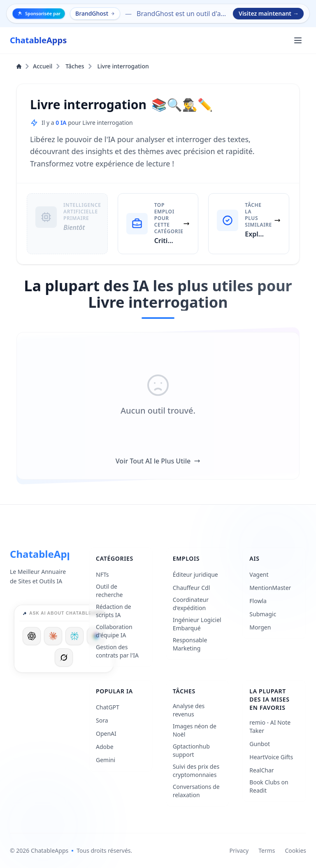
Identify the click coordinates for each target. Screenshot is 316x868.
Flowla (258, 601)
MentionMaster (270, 588)
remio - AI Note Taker (270, 726)
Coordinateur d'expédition (191, 604)
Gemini (106, 760)
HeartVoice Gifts (271, 757)
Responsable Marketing (190, 644)
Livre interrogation (123, 66)
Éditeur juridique (195, 574)
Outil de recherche (109, 591)
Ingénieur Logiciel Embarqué (197, 624)
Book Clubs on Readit (269, 786)
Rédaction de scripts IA (114, 611)
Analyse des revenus (189, 710)
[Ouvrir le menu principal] (298, 40)
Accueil (38, 66)
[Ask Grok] (64, 657)
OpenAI (106, 733)
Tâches (79, 66)
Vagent (259, 574)
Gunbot (260, 744)
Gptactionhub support (191, 750)
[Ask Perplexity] (74, 636)
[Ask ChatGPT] (32, 636)
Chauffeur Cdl (192, 588)
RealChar (261, 770)
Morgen (260, 627)
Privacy (239, 850)
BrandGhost (95, 13)
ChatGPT (108, 707)
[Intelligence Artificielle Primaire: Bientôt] (67, 224)
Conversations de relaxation (196, 791)
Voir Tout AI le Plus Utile (158, 461)
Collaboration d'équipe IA (114, 631)
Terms (267, 850)
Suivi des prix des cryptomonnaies (196, 771)
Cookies (296, 850)
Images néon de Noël (195, 730)
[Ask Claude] (53, 636)
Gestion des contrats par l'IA (117, 651)
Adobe (105, 747)
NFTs (102, 574)
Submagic (263, 614)
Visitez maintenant (269, 14)
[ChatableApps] (38, 40)
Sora (102, 720)
